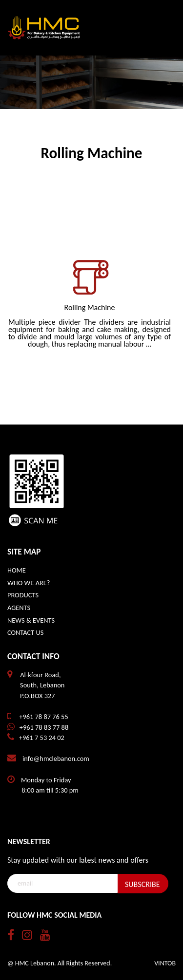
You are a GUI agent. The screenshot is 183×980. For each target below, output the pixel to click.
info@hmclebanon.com (56, 758)
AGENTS (19, 608)
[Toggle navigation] (162, 28)
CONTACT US (25, 632)
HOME (17, 570)
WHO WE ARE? (29, 583)
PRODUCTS (23, 595)
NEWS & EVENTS (31, 620)
